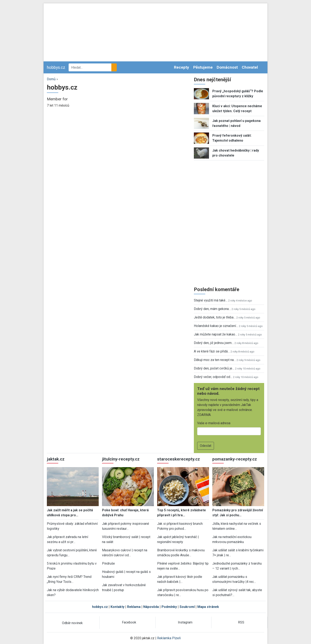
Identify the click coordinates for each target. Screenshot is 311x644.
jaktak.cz (56, 459)
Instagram (185, 622)
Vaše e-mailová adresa (214, 423)
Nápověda (151, 607)
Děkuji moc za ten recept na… (215, 360)
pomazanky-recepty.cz (235, 459)
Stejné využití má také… (211, 300)
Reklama (134, 607)
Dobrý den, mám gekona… (212, 309)
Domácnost (227, 67)
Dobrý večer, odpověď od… (213, 377)
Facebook (129, 622)
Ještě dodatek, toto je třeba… (215, 317)
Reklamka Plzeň (169, 638)
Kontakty (117, 607)
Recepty (182, 67)
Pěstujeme (203, 67)
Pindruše (108, 563)
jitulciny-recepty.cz (121, 459)
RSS (241, 622)
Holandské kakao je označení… (216, 326)
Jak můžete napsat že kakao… (216, 334)
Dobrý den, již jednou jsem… (214, 343)
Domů (51, 79)
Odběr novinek (72, 623)
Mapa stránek (208, 607)
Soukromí (187, 607)
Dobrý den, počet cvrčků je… (214, 368)
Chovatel (250, 67)
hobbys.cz (56, 67)
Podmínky (169, 607)
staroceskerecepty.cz (179, 459)
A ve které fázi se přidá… (212, 351)
